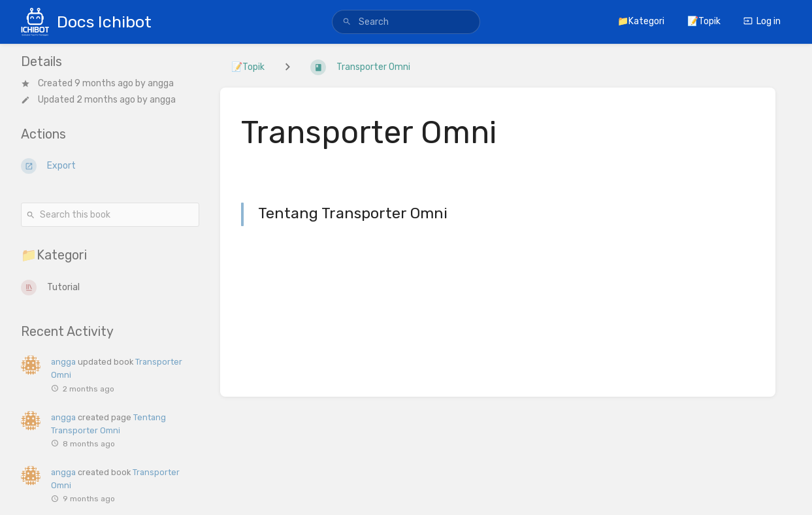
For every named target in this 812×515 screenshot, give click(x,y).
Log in (762, 21)
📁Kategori (641, 21)
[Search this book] (110, 215)
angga (161, 83)
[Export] (110, 166)
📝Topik (704, 21)
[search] (406, 22)
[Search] (347, 22)
